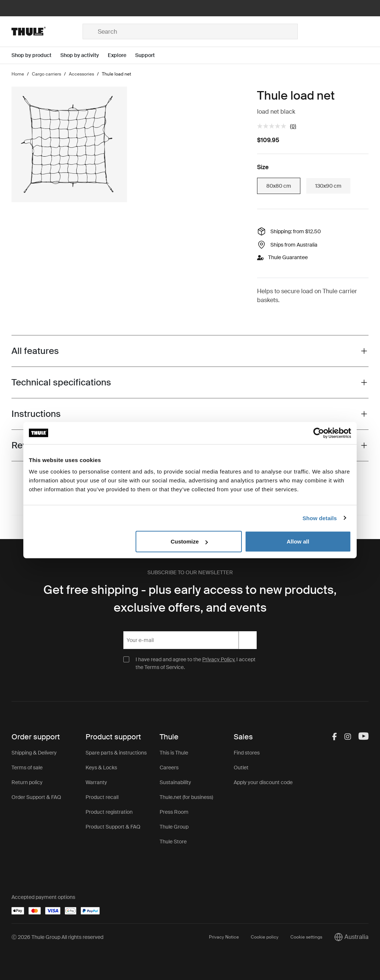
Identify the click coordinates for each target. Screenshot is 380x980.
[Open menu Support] (149, 55)
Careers (169, 767)
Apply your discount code (263, 782)
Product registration (109, 812)
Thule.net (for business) (186, 797)
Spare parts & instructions (116, 753)
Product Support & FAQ (113, 827)
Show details (320, 518)
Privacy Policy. (219, 659)
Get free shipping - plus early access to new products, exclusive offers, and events (190, 599)
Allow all (298, 541)
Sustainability (175, 782)
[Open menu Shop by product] (36, 55)
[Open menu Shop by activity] (84, 55)
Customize (189, 541)
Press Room (174, 812)
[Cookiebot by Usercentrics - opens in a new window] (319, 433)
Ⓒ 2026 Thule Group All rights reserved (57, 937)
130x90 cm (328, 186)
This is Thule (174, 753)
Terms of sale (27, 767)
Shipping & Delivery (34, 753)
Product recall (102, 797)
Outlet (241, 767)
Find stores (247, 753)
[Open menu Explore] (121, 55)
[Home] (47, 31)
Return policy (27, 782)
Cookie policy (265, 937)
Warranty (96, 782)
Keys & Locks (101, 767)
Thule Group (174, 827)
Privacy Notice (224, 937)
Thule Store (173, 842)
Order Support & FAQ (36, 797)
